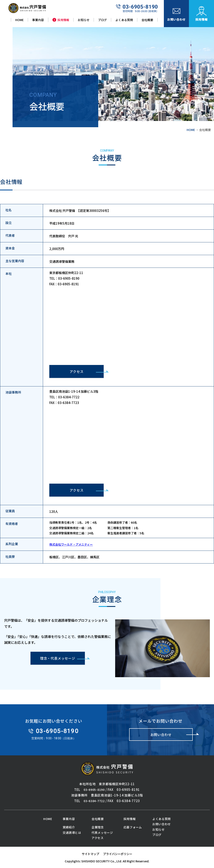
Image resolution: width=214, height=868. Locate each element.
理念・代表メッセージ (58, 658)
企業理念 (98, 827)
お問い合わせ (162, 824)
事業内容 (69, 819)
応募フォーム (133, 827)
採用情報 (130, 819)
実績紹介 (69, 827)
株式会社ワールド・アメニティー (71, 544)
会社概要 (98, 819)
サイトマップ (90, 854)
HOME (191, 130)
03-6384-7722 (94, 801)
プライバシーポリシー (118, 854)
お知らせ (159, 829)
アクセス (76, 371)
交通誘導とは (72, 833)
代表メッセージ (102, 833)
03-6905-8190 (94, 790)
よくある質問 (162, 819)
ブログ (157, 835)
